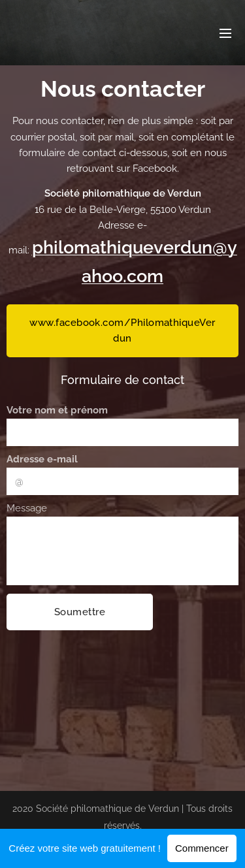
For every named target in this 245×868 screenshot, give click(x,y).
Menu (225, 33)
